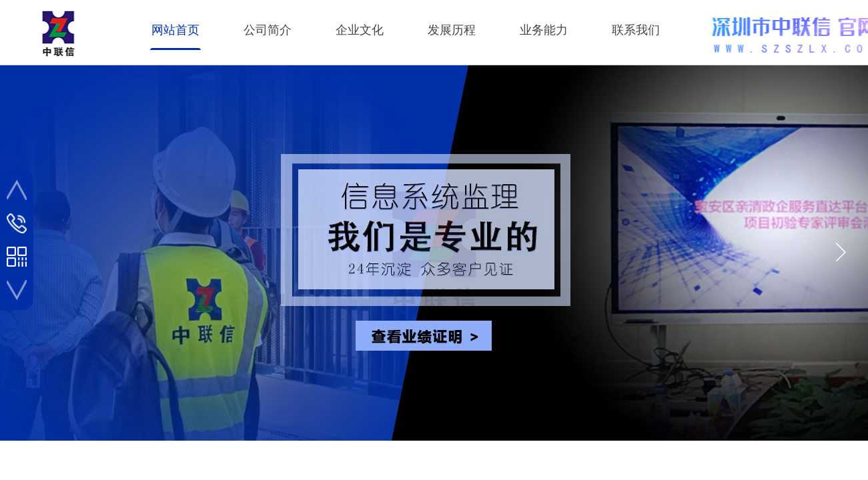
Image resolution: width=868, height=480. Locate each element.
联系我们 (636, 30)
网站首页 (175, 30)
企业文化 (360, 30)
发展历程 (452, 30)
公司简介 (268, 30)
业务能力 (544, 30)
